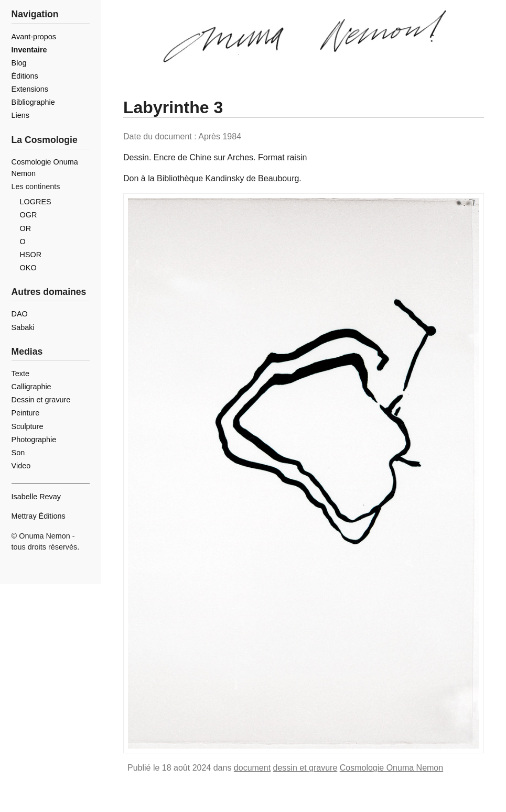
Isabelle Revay (36, 497)
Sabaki (23, 327)
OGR (29, 215)
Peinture (26, 413)
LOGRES (36, 202)
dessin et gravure (305, 768)
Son (18, 453)
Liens (20, 115)
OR (26, 228)
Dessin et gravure (41, 400)
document (252, 768)
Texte (20, 374)
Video (21, 466)
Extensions (30, 89)
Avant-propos (34, 37)
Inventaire (29, 50)
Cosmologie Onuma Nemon (391, 768)
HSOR (31, 255)
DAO (20, 314)
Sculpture (28, 426)
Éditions (25, 76)
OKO (28, 268)
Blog (19, 63)
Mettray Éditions (39, 516)
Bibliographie (33, 102)
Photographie (34, 440)
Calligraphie (31, 387)
